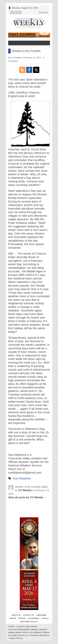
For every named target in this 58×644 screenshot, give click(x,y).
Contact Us (28, 615)
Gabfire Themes (16, 638)
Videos (13, 618)
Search (44, 12)
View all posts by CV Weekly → (28, 497)
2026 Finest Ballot (29, 622)
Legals (45, 618)
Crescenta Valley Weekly (26, 627)
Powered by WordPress (39, 635)
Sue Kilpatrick (22, 478)
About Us (16, 615)
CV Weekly (16, 58)
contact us (26, 632)
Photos (22, 618)
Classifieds (34, 618)
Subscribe (41, 615)
